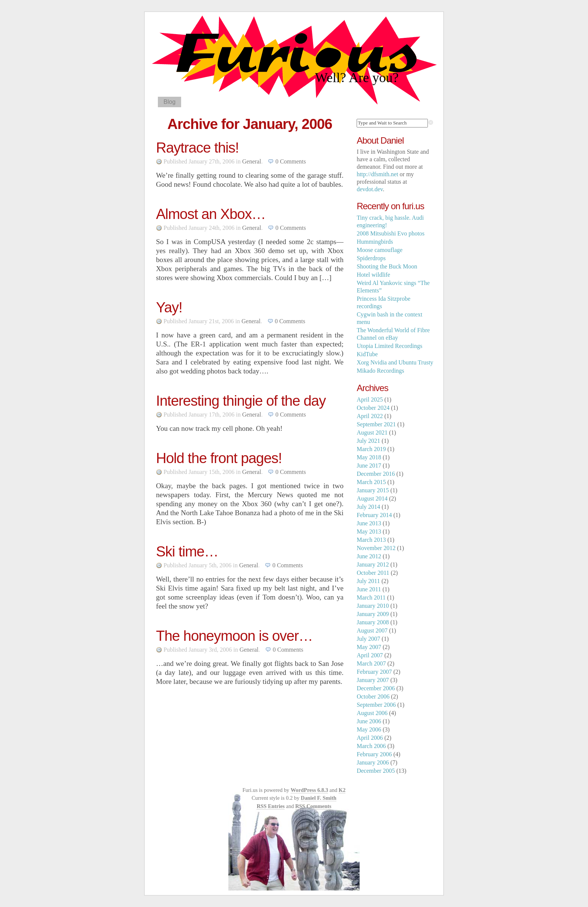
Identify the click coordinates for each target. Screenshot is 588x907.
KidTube (367, 354)
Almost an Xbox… (211, 214)
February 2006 (374, 754)
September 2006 (376, 705)
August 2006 (372, 713)
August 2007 (372, 630)
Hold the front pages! (219, 458)
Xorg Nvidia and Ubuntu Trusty (395, 362)
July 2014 (368, 507)
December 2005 (376, 771)
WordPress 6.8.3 (309, 790)
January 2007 (373, 680)
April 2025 (370, 400)
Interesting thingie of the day (241, 401)
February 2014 (374, 515)
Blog (169, 102)
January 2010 (373, 606)
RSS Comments (313, 806)
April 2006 (370, 738)
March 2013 (371, 540)
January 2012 (373, 564)
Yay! (169, 307)
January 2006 (373, 762)
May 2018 (369, 457)
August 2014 (372, 498)
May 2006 (369, 729)
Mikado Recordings (380, 371)
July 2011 (368, 581)
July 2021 (368, 441)
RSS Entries (271, 806)
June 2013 (369, 523)
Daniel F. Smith (319, 798)
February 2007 (374, 672)
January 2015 (373, 490)
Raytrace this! (197, 148)
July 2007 (368, 639)
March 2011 (371, 597)
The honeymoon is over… (234, 636)
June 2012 (369, 556)
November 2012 (376, 548)
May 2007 (369, 647)
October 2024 (373, 408)
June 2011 (369, 589)
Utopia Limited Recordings (389, 346)
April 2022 (370, 416)
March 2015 (371, 482)
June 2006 (369, 721)
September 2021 (376, 424)
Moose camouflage (379, 250)
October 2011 (373, 573)
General (252, 161)
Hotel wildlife (373, 275)
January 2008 (373, 622)
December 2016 (376, 474)
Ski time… (187, 551)
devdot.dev (370, 189)
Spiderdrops (371, 258)
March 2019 (371, 449)
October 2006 (373, 696)
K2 (342, 790)
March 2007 (371, 663)
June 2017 (369, 465)
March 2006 (371, 746)
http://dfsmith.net (377, 174)
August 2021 (372, 433)
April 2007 (370, 655)
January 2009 (373, 614)
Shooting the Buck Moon (387, 266)
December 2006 (376, 688)
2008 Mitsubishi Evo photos (391, 233)
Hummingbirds (375, 242)
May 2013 (369, 531)
